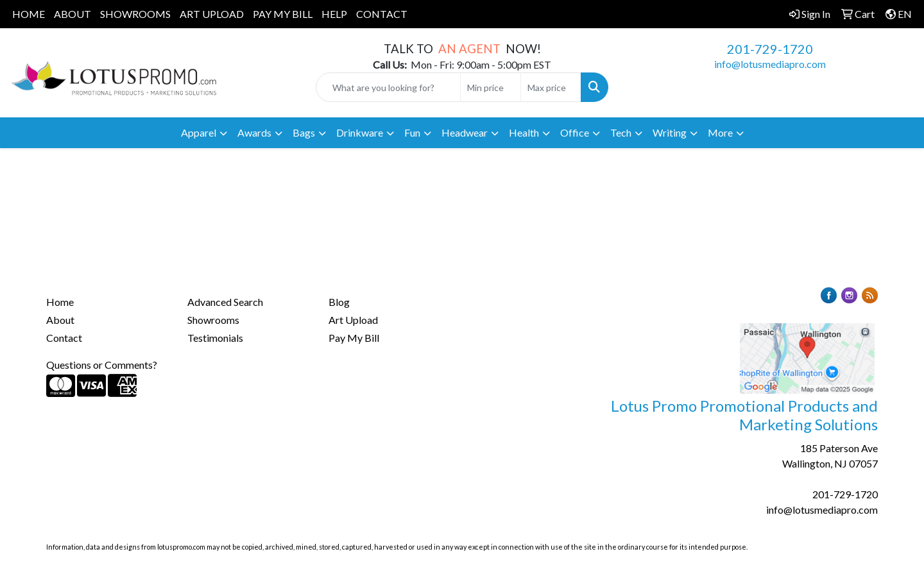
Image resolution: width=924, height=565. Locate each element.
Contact (64, 338)
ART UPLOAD (212, 14)
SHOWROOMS (135, 14)
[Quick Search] (388, 87)
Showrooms (213, 320)
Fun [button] (412, 132)
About (60, 320)
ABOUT (73, 14)
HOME (29, 14)
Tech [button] (621, 132)
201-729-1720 (770, 49)
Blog (339, 302)
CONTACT (382, 14)
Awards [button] (254, 132)
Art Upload (353, 320)
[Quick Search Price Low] (491, 87)
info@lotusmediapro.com (770, 64)
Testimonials (215, 338)
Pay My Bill (354, 338)
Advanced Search (225, 302)
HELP (334, 14)
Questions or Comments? (102, 365)
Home (60, 302)
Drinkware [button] (360, 132)
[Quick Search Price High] (551, 87)
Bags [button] (304, 132)
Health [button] (524, 132)
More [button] (720, 132)
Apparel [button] (199, 132)
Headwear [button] (465, 132)
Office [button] (575, 132)
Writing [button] (670, 132)
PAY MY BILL (283, 14)
